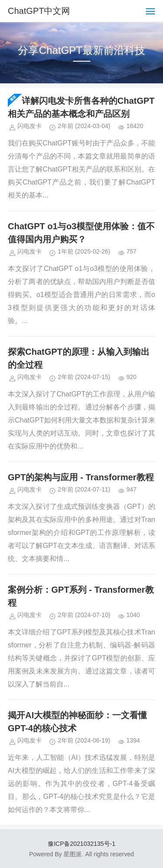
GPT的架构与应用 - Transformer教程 (81, 477)
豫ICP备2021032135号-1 (82, 844)
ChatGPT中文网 (39, 11)
